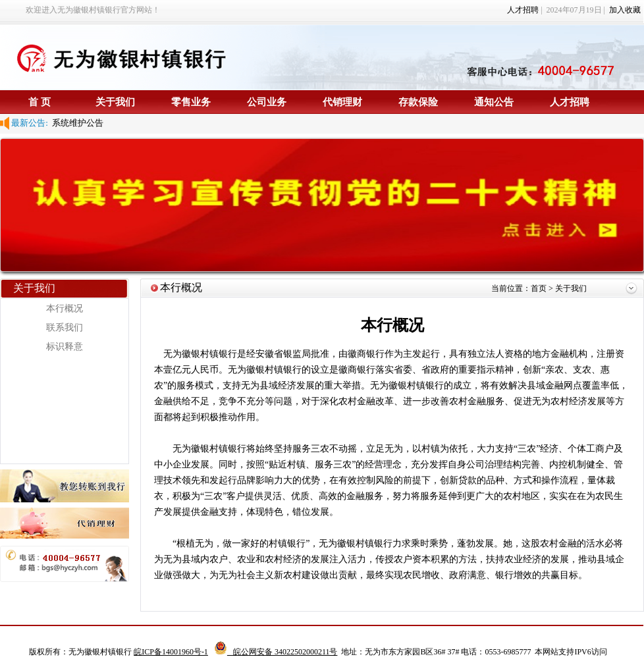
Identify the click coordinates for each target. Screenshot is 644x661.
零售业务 (191, 102)
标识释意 (65, 347)
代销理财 (342, 102)
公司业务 (267, 102)
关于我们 (115, 102)
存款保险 (418, 102)
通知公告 (494, 102)
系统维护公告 (76, 123)
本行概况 (65, 308)
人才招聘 (523, 10)
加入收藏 (625, 10)
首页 (540, 288)
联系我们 (65, 328)
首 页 (40, 102)
